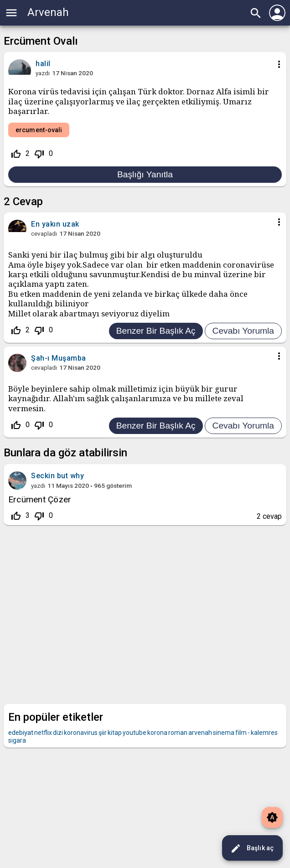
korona (157, 733)
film (241, 733)
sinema (224, 733)
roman (178, 733)
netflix (43, 733)
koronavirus (81, 733)
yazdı (43, 73)
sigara (17, 740)
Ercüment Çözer (40, 499)
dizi (58, 733)
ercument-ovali (39, 130)
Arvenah (48, 12)
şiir (103, 733)
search (256, 13)
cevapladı (44, 233)
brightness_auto (272, 817)
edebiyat (21, 733)
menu (11, 13)
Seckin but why (57, 476)
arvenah (200, 733)
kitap (115, 733)
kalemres (264, 733)
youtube (135, 733)
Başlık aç (252, 848)
